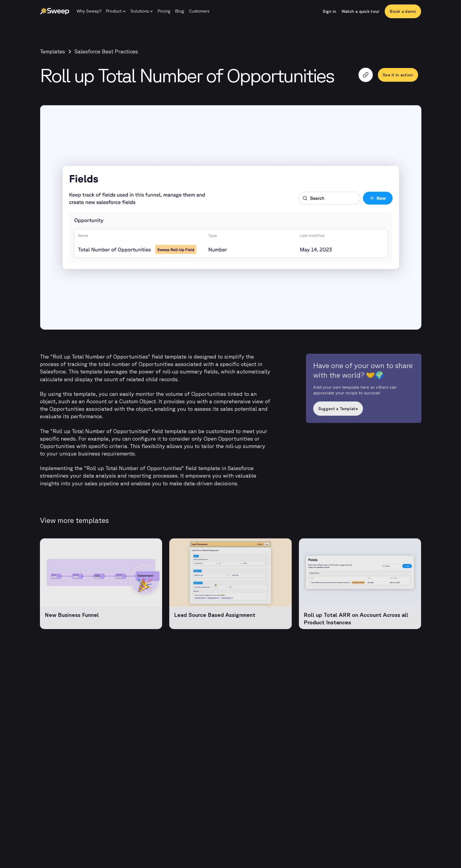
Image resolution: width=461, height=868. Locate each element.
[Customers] (199, 11)
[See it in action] (398, 75)
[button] (116, 11)
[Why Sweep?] (89, 11)
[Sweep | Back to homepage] (55, 11)
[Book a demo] (403, 11)
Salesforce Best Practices (106, 51)
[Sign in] (329, 11)
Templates (52, 51)
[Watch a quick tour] (360, 11)
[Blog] (180, 11)
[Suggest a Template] (364, 411)
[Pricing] (164, 11)
